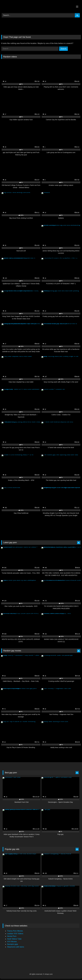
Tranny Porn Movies (15, 931)
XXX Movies (12, 942)
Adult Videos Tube (14, 939)
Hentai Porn (12, 936)
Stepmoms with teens (16, 947)
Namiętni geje (13, 944)
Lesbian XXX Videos (15, 934)
